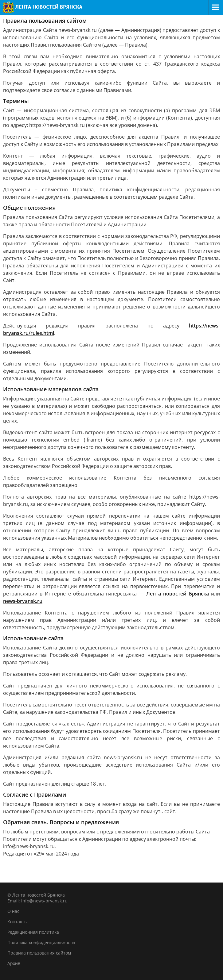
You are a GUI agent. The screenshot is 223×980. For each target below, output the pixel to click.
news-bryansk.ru (23, 601)
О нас (13, 911)
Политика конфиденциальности (41, 942)
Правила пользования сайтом (39, 953)
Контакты (18, 922)
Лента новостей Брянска (178, 594)
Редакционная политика (33, 932)
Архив (14, 963)
